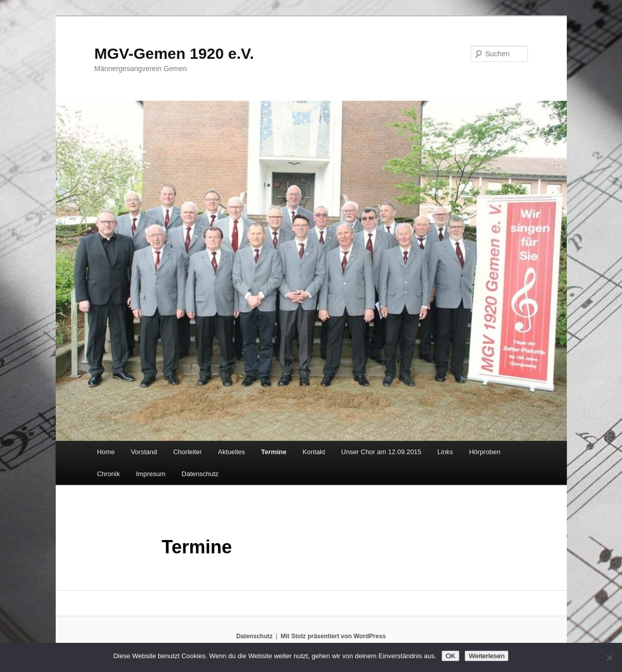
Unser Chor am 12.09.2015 (382, 452)
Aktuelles (232, 452)
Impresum (151, 474)
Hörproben (485, 452)
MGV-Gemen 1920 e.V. (174, 53)
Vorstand (144, 452)
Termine (274, 452)
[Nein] (609, 658)
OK (451, 656)
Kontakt (314, 452)
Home (106, 452)
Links (445, 452)
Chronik (109, 474)
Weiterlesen (487, 656)
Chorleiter (188, 452)
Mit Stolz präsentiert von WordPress (333, 636)
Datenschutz (200, 474)
